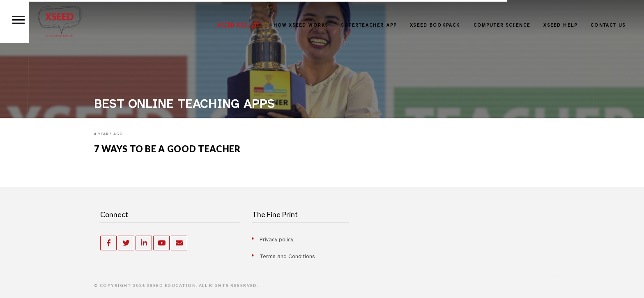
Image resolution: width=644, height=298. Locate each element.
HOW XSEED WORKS (301, 25)
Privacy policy (276, 240)
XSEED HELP (560, 25)
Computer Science (502, 25)
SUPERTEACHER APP (369, 25)
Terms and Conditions (287, 256)
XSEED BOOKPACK (435, 25)
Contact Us (608, 25)
